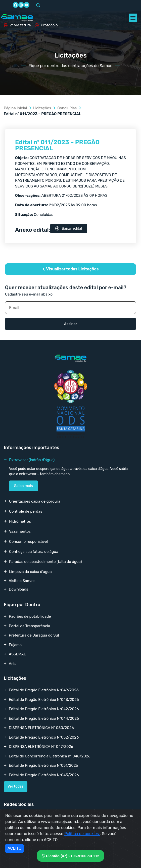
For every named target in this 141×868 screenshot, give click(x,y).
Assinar (70, 324)
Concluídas (67, 108)
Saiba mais (23, 486)
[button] (38, 5)
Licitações (42, 108)
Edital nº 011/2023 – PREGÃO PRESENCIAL (57, 145)
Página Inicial (15, 108)
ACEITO (14, 848)
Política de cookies (82, 834)
